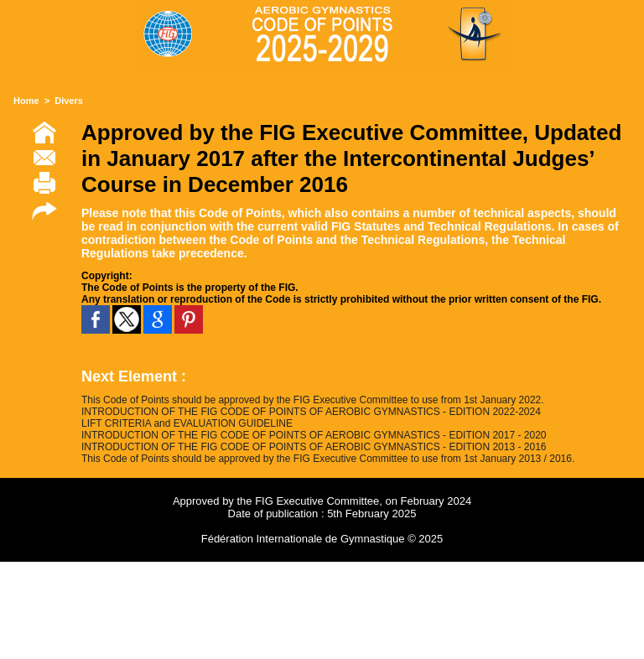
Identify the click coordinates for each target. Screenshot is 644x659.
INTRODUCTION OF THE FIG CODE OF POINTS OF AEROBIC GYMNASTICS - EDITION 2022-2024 (311, 412)
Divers (69, 101)
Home (26, 101)
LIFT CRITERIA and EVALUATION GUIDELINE (187, 423)
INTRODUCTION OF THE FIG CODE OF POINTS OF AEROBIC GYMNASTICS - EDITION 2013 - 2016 (314, 447)
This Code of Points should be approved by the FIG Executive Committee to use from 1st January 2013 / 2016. (328, 459)
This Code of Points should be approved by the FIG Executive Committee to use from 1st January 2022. (313, 400)
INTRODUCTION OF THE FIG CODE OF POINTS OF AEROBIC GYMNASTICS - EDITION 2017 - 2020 (314, 435)
